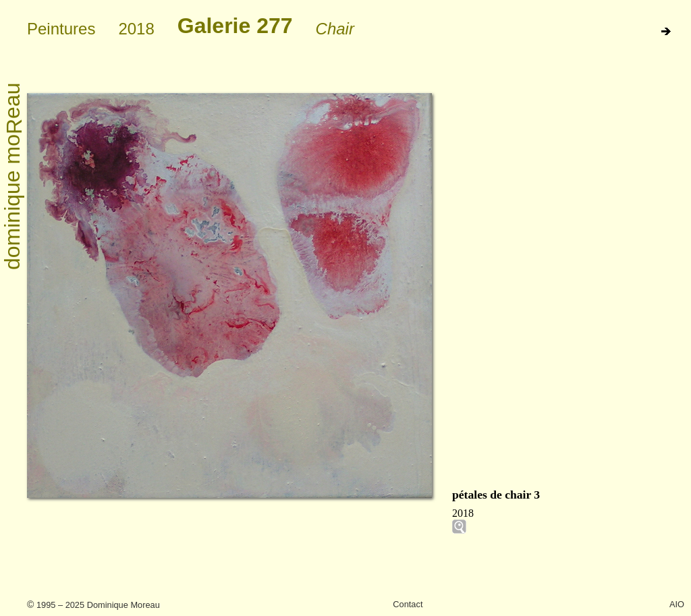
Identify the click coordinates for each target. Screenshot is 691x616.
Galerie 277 (235, 26)
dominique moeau (13, 177)
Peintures (61, 29)
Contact (408, 604)
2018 (136, 29)
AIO (677, 604)
